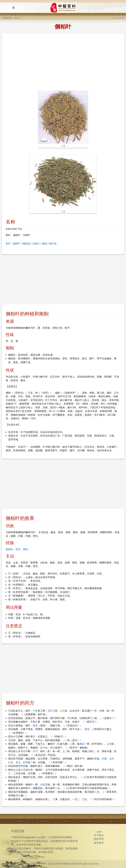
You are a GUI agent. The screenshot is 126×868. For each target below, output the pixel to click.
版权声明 (99, 839)
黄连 (35, 726)
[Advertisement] (63, 63)
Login (99, 832)
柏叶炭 (53, 244)
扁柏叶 (17, 244)
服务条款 (99, 843)
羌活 (18, 762)
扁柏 (44, 244)
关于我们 (99, 835)
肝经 (18, 549)
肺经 (11, 549)
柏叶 (8, 244)
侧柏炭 (26, 244)
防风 (25, 762)
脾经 (25, 549)
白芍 (35, 751)
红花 (11, 762)
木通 (104, 759)
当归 (112, 759)
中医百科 (7, 18)
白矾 (43, 785)
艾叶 (50, 711)
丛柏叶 (36, 244)
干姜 (35, 711)
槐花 (82, 744)
